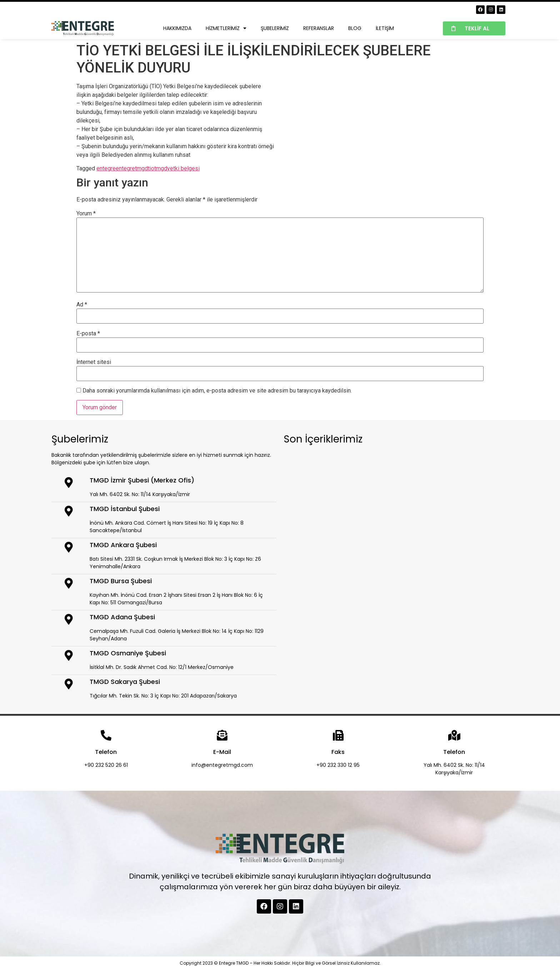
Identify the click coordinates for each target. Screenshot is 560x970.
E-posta (88, 334)
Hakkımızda (177, 28)
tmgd (161, 168)
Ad (82, 305)
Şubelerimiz (275, 28)
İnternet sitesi (94, 362)
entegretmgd (132, 168)
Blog (355, 28)
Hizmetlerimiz (226, 28)
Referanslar (319, 28)
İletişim (385, 28)
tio (151, 168)
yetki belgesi (183, 168)
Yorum (86, 214)
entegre (106, 168)
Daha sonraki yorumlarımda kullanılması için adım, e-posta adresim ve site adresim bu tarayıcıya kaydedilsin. (217, 391)
